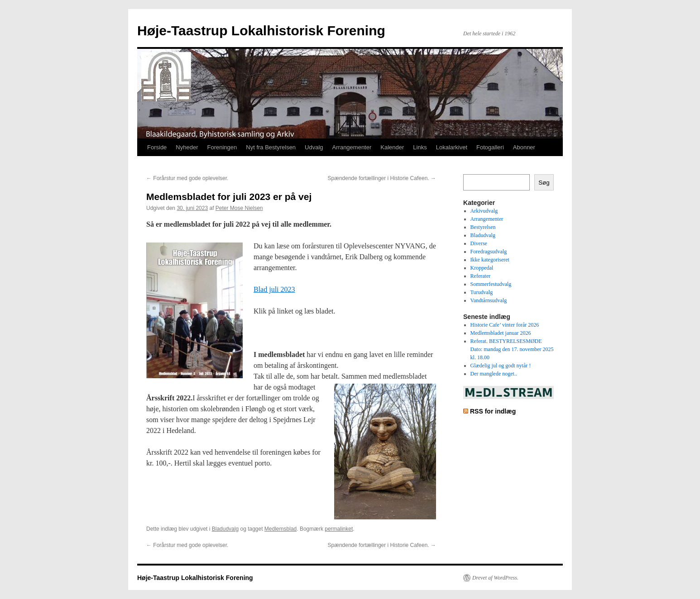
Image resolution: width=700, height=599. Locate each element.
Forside (157, 147)
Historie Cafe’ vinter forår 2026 (505, 325)
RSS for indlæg (493, 411)
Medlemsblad (280, 529)
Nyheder (187, 147)
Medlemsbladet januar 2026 (501, 333)
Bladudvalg (225, 529)
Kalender (392, 147)
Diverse (479, 243)
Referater (481, 276)
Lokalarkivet (452, 147)
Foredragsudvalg (489, 252)
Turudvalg (482, 292)
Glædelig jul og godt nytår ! (501, 366)
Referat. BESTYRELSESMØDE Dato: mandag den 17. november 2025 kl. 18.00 (512, 349)
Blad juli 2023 (274, 289)
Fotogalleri (490, 147)
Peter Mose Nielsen (239, 208)
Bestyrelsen (483, 227)
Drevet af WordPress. (495, 578)
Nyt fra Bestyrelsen (271, 147)
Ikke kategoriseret (490, 260)
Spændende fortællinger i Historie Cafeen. (382, 178)
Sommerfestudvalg (491, 284)
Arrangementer (352, 147)
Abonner (524, 147)
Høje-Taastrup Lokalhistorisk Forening (261, 31)
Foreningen (222, 147)
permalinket (339, 529)
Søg (544, 183)
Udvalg (314, 147)
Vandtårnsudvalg (489, 300)
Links (420, 147)
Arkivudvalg (484, 211)
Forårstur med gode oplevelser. (187, 178)
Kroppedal (482, 268)
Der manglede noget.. (494, 374)
